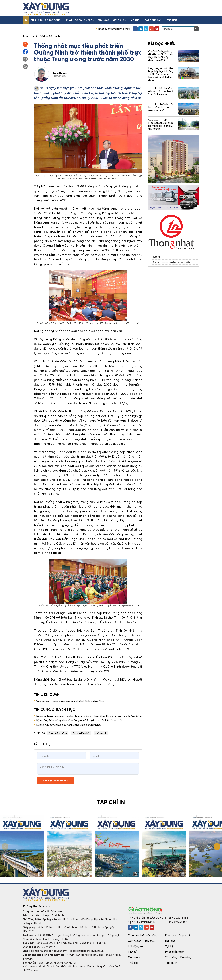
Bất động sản (155, 20)
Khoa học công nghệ (80, 20)
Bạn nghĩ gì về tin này (55, 781)
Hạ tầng (136, 20)
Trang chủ (28, 36)
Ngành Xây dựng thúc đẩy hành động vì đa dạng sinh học (69, 725)
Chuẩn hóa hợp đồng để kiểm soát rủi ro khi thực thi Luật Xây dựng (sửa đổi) (161, 56)
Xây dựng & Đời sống (178, 957)
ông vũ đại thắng (58, 733)
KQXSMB (157, 257)
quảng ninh (101, 733)
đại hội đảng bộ (81, 733)
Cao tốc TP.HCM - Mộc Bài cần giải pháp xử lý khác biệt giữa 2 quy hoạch (161, 124)
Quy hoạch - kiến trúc (112, 20)
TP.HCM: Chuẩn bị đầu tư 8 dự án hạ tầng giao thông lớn (161, 107)
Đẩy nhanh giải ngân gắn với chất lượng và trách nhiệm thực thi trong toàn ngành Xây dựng (89, 716)
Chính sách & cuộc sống (47, 20)
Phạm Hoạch (59, 73)
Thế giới (133, 963)
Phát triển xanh (175, 952)
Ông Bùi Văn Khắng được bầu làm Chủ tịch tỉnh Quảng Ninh (70, 701)
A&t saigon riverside (181, 262)
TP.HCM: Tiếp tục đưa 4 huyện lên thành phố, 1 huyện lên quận (161, 91)
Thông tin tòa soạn (36, 906)
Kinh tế (132, 952)
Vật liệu (173, 20)
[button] (183, 20)
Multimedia (135, 957)
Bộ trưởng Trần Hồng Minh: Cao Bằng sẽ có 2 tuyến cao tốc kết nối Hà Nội (79, 720)
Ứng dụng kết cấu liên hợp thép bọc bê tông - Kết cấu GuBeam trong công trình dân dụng (161, 74)
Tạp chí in (171, 963)
